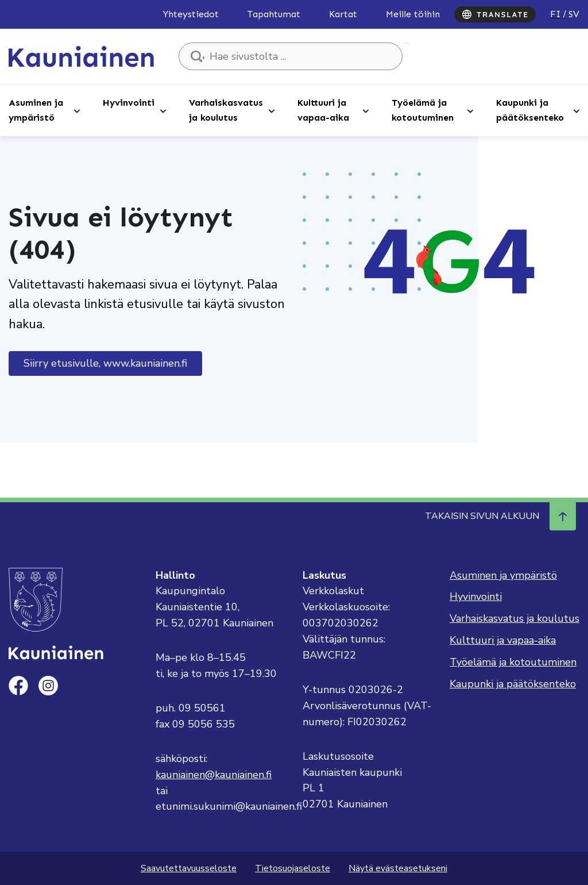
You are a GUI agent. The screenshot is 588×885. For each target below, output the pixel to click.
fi (556, 14)
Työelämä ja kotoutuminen (423, 110)
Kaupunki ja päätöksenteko (530, 110)
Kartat (343, 14)
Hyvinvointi (129, 103)
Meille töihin (413, 14)
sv (574, 14)
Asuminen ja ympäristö (36, 110)
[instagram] (48, 686)
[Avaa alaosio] (77, 110)
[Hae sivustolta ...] (291, 56)
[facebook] (18, 686)
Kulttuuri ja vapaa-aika (323, 110)
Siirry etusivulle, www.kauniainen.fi (105, 363)
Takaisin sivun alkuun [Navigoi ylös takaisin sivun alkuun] (500, 516)
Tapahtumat (274, 14)
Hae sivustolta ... (406, 43)
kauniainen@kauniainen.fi (214, 775)
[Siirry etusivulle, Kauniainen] (81, 56)
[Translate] (495, 14)
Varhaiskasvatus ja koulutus (226, 110)
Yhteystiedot (191, 14)
